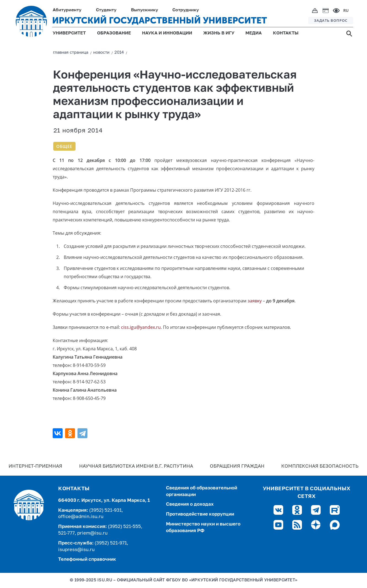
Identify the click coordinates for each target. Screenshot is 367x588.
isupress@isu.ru (76, 550)
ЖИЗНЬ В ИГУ (219, 33)
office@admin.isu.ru (81, 517)
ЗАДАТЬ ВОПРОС (331, 20)
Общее (64, 146)
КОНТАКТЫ (286, 33)
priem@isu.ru (92, 533)
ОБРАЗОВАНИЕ (114, 33)
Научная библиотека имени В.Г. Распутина (136, 466)
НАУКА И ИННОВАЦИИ (167, 33)
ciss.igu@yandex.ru (141, 327)
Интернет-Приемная (35, 466)
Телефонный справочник (87, 559)
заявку (255, 301)
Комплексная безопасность (320, 466)
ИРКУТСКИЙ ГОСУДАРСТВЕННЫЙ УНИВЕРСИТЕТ (160, 20)
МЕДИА (254, 33)
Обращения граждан (237, 466)
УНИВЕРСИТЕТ (69, 33)
